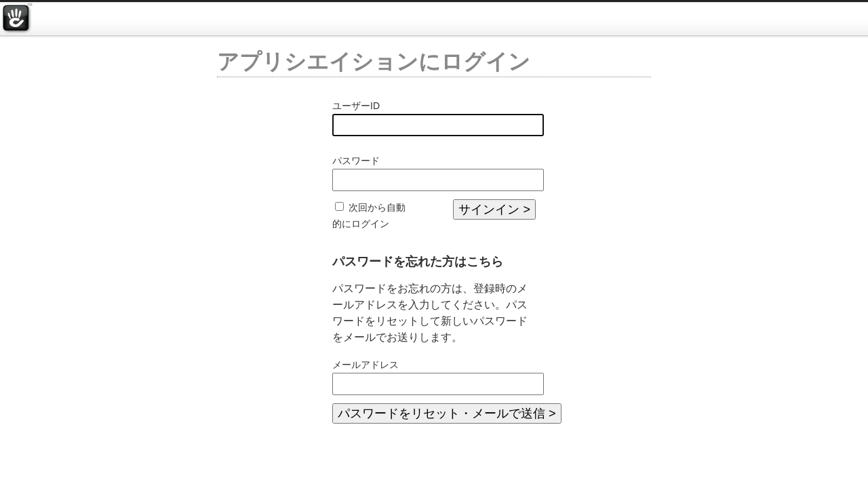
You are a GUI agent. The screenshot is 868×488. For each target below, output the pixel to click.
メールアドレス (366, 365)
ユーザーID (356, 106)
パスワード (356, 161)
